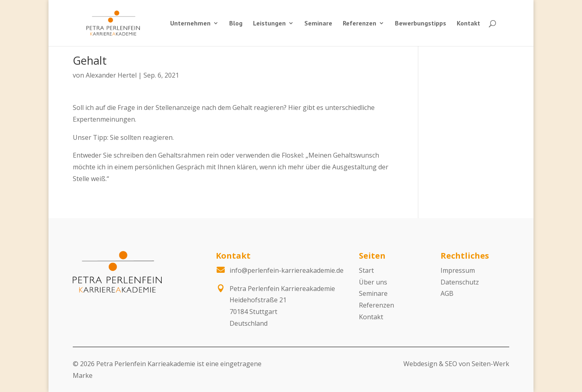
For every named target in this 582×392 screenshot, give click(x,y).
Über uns (373, 282)
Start (366, 270)
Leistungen (269, 24)
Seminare (318, 24)
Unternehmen (190, 24)
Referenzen (360, 24)
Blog (236, 24)
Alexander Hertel (111, 75)
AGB (447, 293)
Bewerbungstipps (421, 24)
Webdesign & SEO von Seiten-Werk (456, 364)
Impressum (458, 270)
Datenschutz (460, 282)
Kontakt (468, 24)
